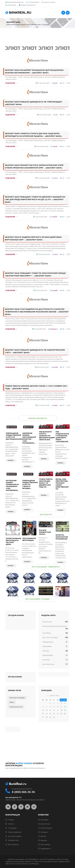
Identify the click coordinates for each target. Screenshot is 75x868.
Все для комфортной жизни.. (45, 532)
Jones (56, 83)
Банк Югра (46, 660)
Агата (56, 178)
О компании (11, 828)
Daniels (55, 146)
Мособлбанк (47, 633)
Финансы (43, 840)
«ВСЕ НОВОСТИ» (46, 514)
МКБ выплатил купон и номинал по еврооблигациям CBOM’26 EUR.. (47, 436)
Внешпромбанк (48, 655)
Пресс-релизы (44, 844)
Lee (56, 115)
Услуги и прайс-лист (14, 832)
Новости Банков (45, 828)
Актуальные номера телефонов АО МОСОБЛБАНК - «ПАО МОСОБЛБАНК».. (12, 485)
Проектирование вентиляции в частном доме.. (13, 541)
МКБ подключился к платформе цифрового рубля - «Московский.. (62, 437)
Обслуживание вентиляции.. (29, 539)
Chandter (55, 217)
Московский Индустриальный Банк (55, 626)
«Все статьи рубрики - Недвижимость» (46, 567)
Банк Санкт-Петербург (50, 637)
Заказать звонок (49, 2)
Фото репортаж (12, 844)
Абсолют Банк (36, 25)
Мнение (42, 836)
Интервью (43, 832)
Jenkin (56, 405)
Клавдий (55, 290)
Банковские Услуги (13, 25)
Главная (10, 820)
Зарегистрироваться (28, 5)
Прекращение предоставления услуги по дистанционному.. (14, 436)
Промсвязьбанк (48, 642)
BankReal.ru (18, 13)
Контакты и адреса (14, 836)
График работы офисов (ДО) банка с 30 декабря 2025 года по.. (46, 483)
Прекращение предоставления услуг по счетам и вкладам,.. (30, 484)
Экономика (43, 820)
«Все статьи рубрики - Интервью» (38, 599)
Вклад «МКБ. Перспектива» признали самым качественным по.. (62, 484)
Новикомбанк (47, 646)
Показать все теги (16, 707)
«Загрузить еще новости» (37, 418)
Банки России (25, 25)
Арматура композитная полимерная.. (62, 537)
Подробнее (11, 83)
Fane (56, 254)
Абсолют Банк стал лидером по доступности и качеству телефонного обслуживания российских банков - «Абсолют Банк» (37, 312)
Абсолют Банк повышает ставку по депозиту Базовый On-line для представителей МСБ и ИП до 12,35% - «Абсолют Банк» (35, 200)
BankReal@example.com (15, 2)
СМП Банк (46, 651)
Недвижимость (45, 849)
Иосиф (55, 367)
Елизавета (54, 329)
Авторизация (12, 5)
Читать (11, 460)
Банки (12, 702)
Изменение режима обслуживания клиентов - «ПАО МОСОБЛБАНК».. (29, 438)
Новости (10, 824)
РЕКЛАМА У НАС (12, 840)
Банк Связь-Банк (48, 664)
